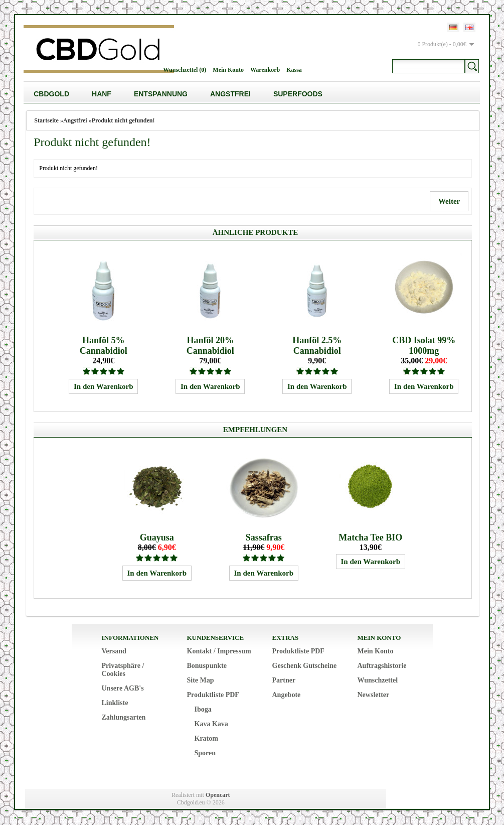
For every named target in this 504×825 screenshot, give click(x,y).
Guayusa (157, 537)
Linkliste (115, 703)
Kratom (206, 738)
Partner (284, 680)
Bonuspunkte (207, 666)
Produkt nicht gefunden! (123, 120)
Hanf (102, 94)
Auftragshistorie (382, 666)
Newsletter (374, 695)
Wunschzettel (378, 680)
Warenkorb (265, 70)
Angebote (287, 695)
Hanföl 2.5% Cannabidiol (317, 346)
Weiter (449, 201)
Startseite (46, 120)
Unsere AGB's (123, 688)
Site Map (201, 680)
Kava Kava (211, 724)
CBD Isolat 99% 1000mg (424, 346)
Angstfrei (230, 94)
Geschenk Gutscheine (305, 666)
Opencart (218, 795)
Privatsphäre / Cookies (123, 670)
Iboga (203, 709)
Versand (114, 651)
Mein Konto (228, 70)
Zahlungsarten (124, 717)
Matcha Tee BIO (370, 537)
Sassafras (264, 537)
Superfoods (298, 94)
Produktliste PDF (213, 695)
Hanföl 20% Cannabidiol (210, 346)
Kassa (294, 70)
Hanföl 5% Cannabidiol (104, 346)
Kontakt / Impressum (219, 651)
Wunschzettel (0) (185, 70)
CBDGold (51, 94)
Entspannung (161, 94)
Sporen (205, 753)
